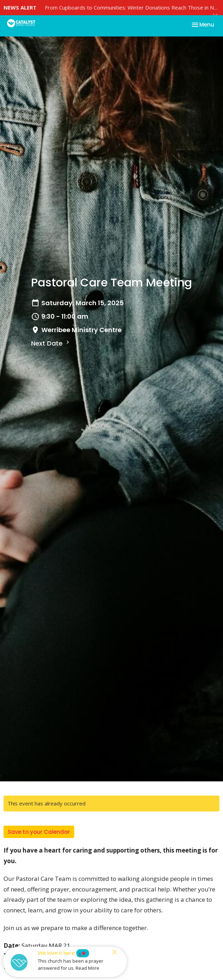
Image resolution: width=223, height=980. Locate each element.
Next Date (51, 343)
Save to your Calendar (39, 832)
